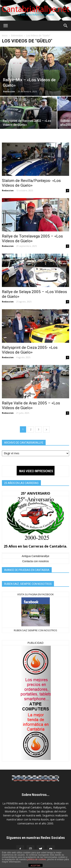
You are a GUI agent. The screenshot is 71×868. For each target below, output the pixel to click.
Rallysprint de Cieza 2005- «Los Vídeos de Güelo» (30, 350)
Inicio (5, 35)
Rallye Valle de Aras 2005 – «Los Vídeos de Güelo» (31, 405)
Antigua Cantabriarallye (36, 556)
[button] (66, 26)
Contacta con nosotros (35, 561)
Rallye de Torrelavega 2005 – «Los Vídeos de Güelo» (32, 239)
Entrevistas (17, 35)
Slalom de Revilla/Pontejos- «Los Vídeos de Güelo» (31, 183)
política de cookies (37, 859)
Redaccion (9, 91)
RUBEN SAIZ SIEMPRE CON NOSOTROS (35, 630)
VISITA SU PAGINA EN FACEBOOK (35, 594)
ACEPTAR (35, 866)
